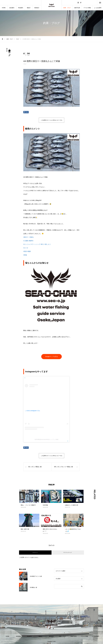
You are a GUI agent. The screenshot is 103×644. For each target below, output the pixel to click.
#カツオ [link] (26, 248)
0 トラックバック (68, 552)
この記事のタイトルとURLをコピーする (51, 120)
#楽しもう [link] (48, 244)
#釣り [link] (42, 244)
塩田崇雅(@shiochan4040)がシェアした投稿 (47, 439)
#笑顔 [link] (25, 251)
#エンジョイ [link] (27, 244)
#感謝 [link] (29, 251)
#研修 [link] (25, 255)
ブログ (25, 64)
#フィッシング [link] (36, 244)
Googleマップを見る (51, 357)
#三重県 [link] (26, 241)
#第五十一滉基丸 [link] (28, 237)
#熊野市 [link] (31, 241)
